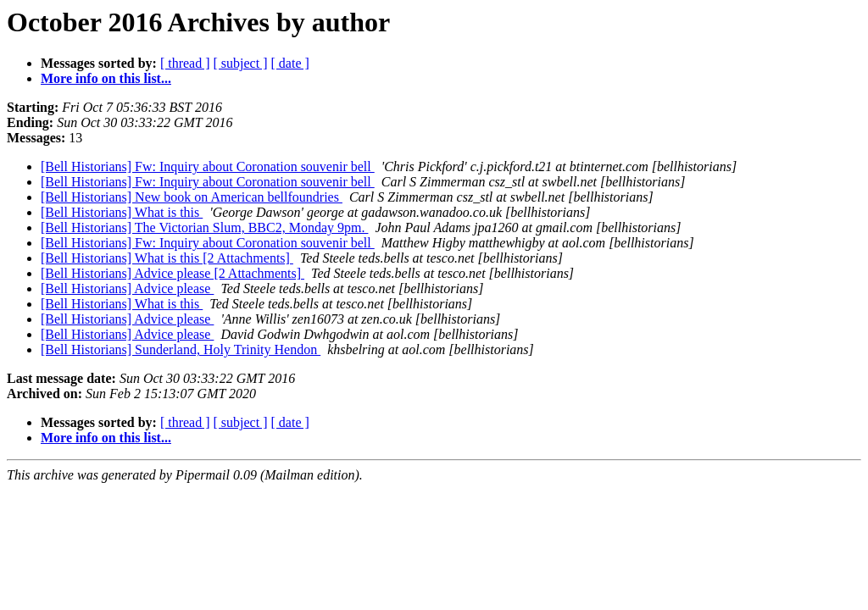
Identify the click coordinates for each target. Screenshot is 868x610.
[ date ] (290, 63)
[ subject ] (241, 63)
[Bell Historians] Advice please (127, 288)
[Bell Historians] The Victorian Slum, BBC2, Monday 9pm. (204, 227)
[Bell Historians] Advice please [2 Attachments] (172, 273)
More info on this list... (106, 78)
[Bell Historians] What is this (122, 212)
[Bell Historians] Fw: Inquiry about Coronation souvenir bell (208, 166)
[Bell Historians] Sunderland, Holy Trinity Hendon (181, 349)
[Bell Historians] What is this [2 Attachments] (167, 258)
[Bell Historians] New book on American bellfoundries (192, 197)
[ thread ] (185, 63)
